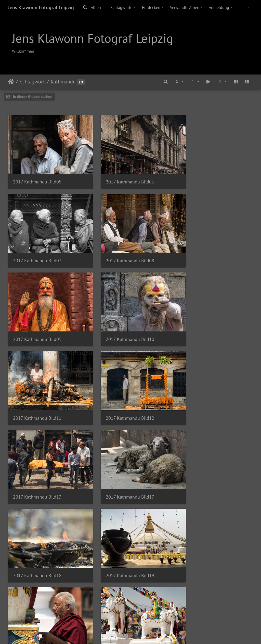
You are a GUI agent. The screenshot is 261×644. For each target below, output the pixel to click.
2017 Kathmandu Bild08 (37, 249)
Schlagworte (121, 7)
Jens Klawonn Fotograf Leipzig (41, 7)
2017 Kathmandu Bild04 (37, 613)
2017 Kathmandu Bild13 (206, 322)
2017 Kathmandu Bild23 (37, 540)
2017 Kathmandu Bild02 (122, 540)
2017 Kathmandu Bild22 (206, 467)
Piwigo (129, 633)
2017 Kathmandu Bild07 (206, 176)
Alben (96, 7)
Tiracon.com (148, 633)
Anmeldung (219, 7)
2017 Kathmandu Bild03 (206, 540)
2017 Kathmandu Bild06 (122, 176)
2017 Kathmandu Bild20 (37, 467)
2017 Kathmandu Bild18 (122, 395)
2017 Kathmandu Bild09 (122, 249)
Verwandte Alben (185, 7)
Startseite (11, 82)
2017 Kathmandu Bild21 (122, 467)
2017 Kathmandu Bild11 (37, 322)
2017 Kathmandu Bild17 (37, 395)
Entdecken (151, 7)
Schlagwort (32, 82)
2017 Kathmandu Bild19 (206, 395)
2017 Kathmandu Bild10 (206, 249)
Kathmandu (63, 82)
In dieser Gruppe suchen (29, 97)
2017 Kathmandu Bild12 (122, 322)
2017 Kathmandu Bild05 (37, 176)
